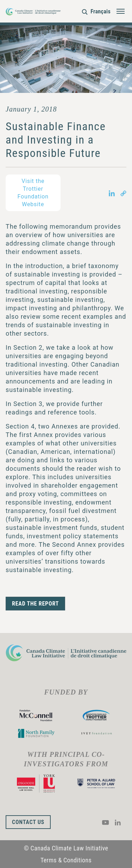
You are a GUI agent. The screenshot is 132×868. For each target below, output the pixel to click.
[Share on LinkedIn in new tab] (112, 193)
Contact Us (28, 822)
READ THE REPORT (35, 604)
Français (100, 11)
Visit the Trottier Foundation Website (33, 193)
